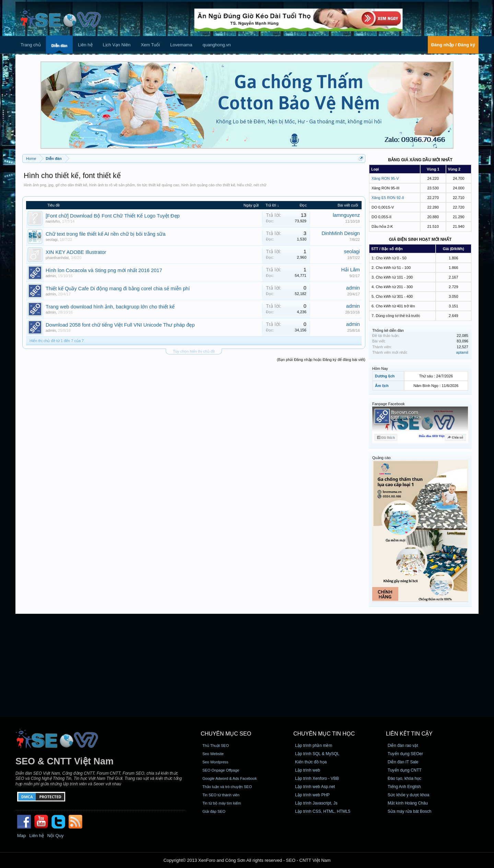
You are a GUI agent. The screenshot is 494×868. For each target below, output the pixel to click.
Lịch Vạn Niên (117, 45)
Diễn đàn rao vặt (403, 746)
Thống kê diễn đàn (388, 330)
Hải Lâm (351, 270)
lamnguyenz (346, 215)
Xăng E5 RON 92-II (388, 198)
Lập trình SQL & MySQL (317, 754)
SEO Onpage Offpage (221, 770)
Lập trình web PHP (312, 795)
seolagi (52, 239)
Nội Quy (56, 836)
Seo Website (213, 754)
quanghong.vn (216, 45)
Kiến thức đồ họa (311, 762)
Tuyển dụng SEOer (405, 754)
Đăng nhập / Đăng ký (453, 45)
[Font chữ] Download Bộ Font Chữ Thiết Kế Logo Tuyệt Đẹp (113, 216)
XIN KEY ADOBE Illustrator (76, 252)
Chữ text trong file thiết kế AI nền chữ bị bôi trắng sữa (106, 234)
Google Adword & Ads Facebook (230, 778)
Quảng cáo (381, 458)
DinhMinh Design (341, 233)
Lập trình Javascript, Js (316, 803)
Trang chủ (31, 45)
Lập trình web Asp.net (315, 787)
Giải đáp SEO (214, 811)
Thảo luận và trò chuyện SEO (227, 787)
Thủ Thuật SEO (216, 746)
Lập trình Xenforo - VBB (317, 778)
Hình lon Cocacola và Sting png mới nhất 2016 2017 (104, 270)
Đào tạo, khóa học (404, 778)
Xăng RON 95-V (385, 178)
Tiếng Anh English (404, 787)
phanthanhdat (57, 258)
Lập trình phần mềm (314, 746)
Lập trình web (308, 770)
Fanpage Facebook (389, 404)
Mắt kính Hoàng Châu (408, 803)
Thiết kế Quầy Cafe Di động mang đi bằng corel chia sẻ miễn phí (118, 289)
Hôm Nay (380, 368)
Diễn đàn (59, 46)
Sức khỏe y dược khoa (408, 795)
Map (21, 836)
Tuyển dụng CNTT (405, 770)
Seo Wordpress (215, 762)
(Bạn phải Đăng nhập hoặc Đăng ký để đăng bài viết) (321, 360)
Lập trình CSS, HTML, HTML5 (323, 811)
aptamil (462, 352)
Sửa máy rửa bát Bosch (409, 811)
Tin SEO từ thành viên (221, 795)
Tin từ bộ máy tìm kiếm (222, 803)
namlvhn (53, 221)
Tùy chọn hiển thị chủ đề (194, 351)
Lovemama (181, 45)
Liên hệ (85, 45)
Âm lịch (382, 386)
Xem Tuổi (150, 45)
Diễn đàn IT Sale (403, 762)
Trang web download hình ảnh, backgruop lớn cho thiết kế (110, 307)
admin (51, 276)
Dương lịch (385, 376)
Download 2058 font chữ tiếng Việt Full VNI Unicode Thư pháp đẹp (120, 325)
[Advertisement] (247, 665)
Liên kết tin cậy (409, 734)
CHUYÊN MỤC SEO (226, 734)
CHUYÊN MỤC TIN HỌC (324, 734)
